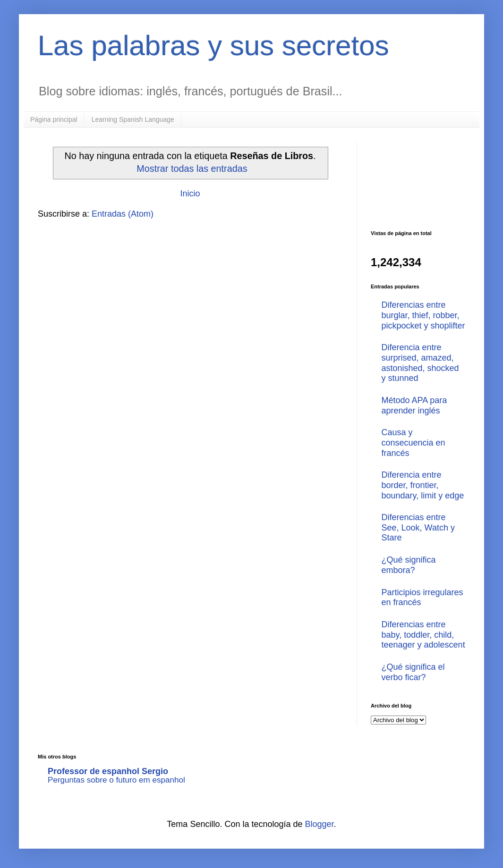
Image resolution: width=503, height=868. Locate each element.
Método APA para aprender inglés (414, 405)
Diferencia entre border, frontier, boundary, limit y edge (423, 485)
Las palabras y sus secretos (213, 46)
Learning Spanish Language (133, 119)
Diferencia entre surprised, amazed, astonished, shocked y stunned (420, 363)
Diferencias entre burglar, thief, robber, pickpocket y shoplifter (423, 315)
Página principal (54, 119)
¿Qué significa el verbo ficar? (413, 672)
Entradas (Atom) (123, 214)
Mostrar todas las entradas (192, 169)
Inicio (190, 194)
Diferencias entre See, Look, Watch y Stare (418, 527)
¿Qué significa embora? (409, 565)
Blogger (320, 824)
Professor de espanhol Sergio (108, 771)
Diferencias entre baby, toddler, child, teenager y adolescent (423, 635)
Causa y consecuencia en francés (413, 442)
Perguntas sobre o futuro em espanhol (116, 780)
